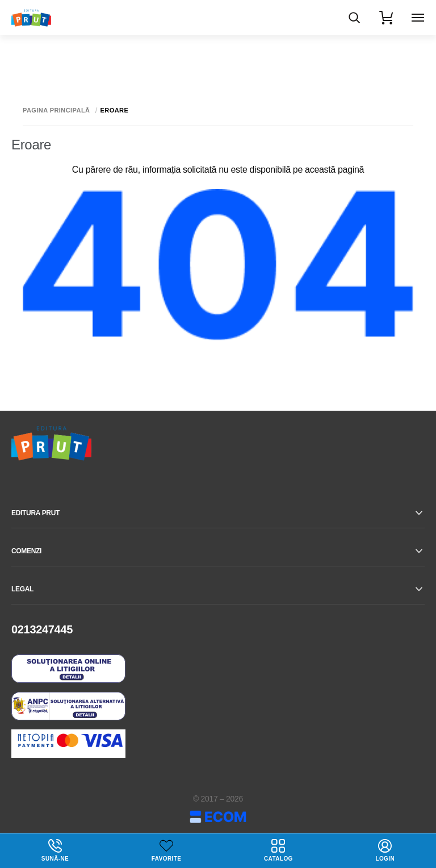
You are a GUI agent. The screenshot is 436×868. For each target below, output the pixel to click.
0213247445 (42, 629)
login (385, 850)
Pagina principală (56, 110)
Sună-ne (55, 850)
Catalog (278, 850)
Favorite (166, 859)
